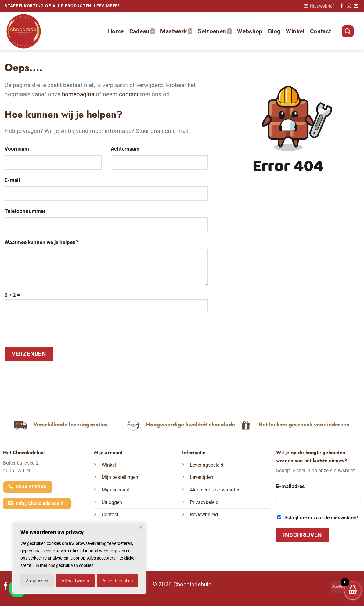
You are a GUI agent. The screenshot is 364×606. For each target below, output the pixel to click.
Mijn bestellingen (120, 477)
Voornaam (17, 149)
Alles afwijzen (75, 581)
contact (129, 94)
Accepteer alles (118, 581)
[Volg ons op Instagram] (349, 6)
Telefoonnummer (25, 211)
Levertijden (202, 477)
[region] (79, 558)
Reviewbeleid (204, 515)
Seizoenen (215, 31)
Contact (321, 31)
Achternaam (125, 149)
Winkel (295, 31)
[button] (319, 6)
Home (116, 31)
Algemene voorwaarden (215, 490)
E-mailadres (290, 486)
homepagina (78, 94)
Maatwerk (176, 31)
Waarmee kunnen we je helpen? (41, 242)
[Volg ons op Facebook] (342, 6)
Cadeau (142, 31)
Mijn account (116, 490)
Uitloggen (112, 502)
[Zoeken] (348, 31)
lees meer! (106, 6)
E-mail (12, 180)
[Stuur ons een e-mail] (356, 6)
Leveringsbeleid (207, 465)
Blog (274, 31)
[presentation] (51, 332)
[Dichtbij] (140, 528)
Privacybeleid (204, 502)
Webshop (250, 31)
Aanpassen (37, 581)
